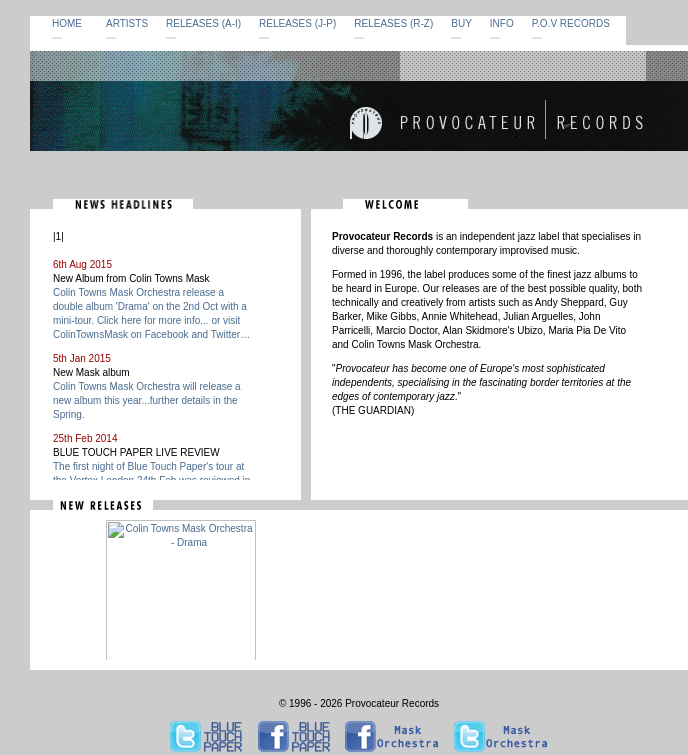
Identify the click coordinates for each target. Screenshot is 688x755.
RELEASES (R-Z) (393, 23)
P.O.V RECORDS (571, 23)
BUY (461, 23)
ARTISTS (127, 23)
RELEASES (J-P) (297, 23)
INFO (502, 23)
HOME (67, 23)
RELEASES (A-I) (203, 23)
